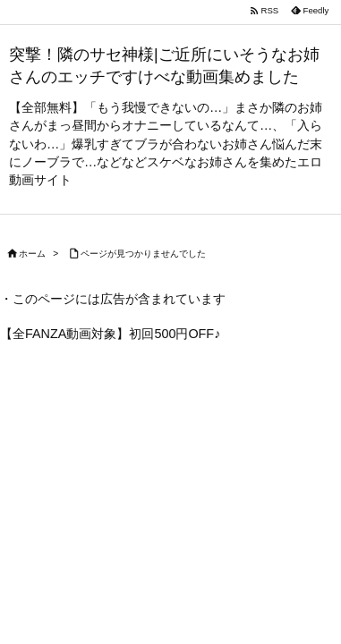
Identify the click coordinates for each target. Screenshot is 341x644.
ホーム (32, 254)
